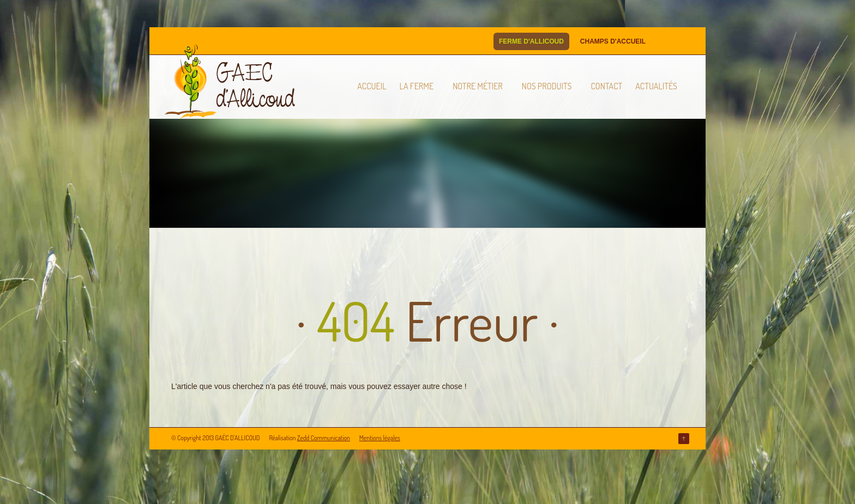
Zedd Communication (324, 438)
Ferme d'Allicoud (531, 41)
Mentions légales (380, 438)
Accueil (372, 86)
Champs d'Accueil (613, 41)
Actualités (656, 86)
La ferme (417, 86)
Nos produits (547, 86)
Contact (606, 86)
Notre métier (478, 86)
